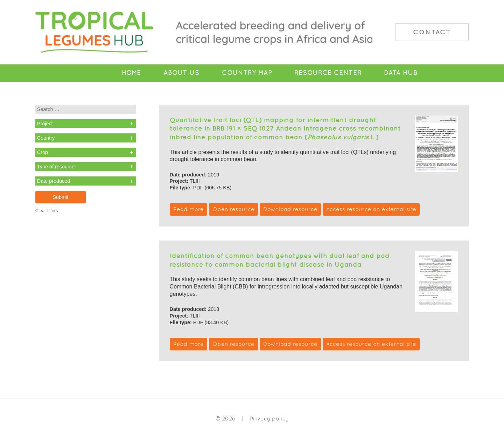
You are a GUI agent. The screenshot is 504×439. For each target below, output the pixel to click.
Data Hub (401, 73)
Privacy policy (269, 419)
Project (45, 124)
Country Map (247, 73)
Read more (188, 209)
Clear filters (47, 211)
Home (131, 73)
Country (46, 138)
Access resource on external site (371, 209)
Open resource (233, 209)
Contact (432, 32)
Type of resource (56, 167)
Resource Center (328, 73)
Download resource (290, 209)
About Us (181, 73)
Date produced (54, 181)
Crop (43, 152)
